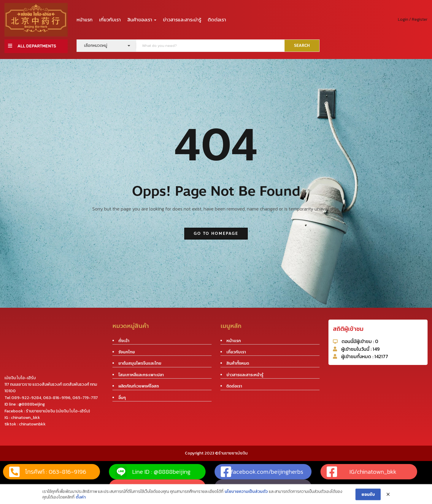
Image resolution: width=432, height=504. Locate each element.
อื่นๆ (122, 398)
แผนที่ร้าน (127, 487)
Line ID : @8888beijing (153, 472)
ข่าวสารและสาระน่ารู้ (182, 20)
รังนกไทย (127, 352)
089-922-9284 (26, 398)
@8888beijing (32, 404)
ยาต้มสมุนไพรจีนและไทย (140, 363)
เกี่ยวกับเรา (110, 20)
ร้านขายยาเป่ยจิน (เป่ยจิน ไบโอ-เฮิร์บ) (58, 411)
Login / (404, 19)
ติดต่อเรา (217, 20)
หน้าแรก (85, 20)
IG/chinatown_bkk (362, 472)
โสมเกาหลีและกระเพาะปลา (141, 375)
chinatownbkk (32, 424)
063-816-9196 (57, 398)
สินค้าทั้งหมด (238, 363)
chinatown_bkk (26, 418)
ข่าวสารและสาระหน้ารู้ (245, 375)
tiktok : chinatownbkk (245, 487)
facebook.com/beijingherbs (262, 472)
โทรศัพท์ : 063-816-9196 (48, 472)
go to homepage (216, 234)
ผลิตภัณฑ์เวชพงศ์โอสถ (139, 386)
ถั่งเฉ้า (124, 341)
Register (420, 19)
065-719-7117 (85, 398)
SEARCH (302, 46)
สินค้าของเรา (142, 20)
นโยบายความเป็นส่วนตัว (246, 501)
